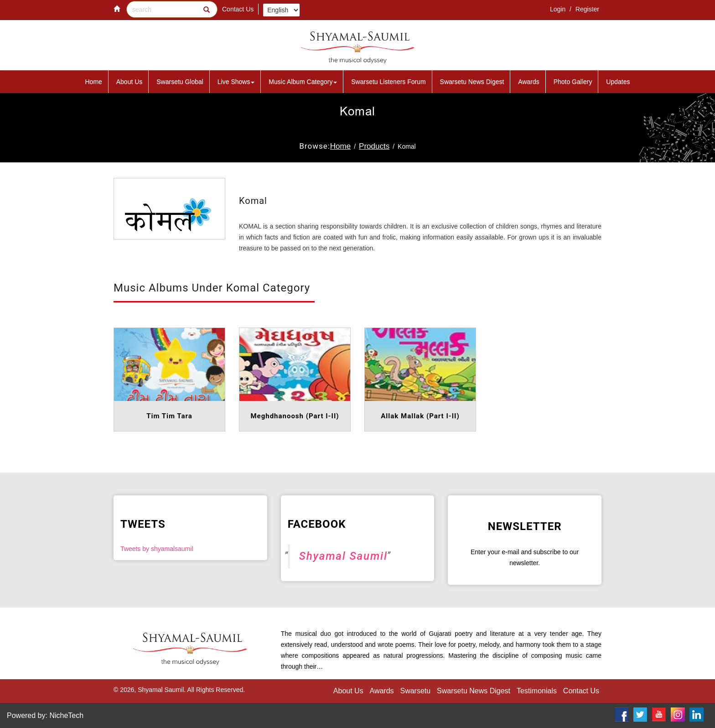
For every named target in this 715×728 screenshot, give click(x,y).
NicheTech (66, 715)
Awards (528, 82)
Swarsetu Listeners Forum (388, 82)
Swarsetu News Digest (472, 82)
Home (94, 82)
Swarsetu (415, 691)
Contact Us (238, 9)
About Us (130, 82)
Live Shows (236, 82)
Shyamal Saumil (343, 556)
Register (587, 9)
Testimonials (537, 691)
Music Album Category (303, 82)
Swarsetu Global (180, 82)
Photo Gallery (573, 82)
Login (559, 9)
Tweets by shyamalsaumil (157, 549)
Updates (618, 82)
